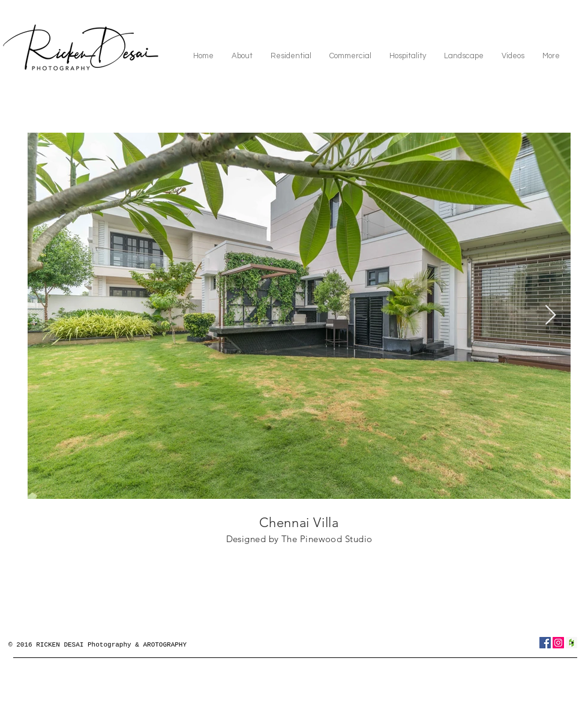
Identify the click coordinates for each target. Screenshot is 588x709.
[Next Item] (550, 316)
